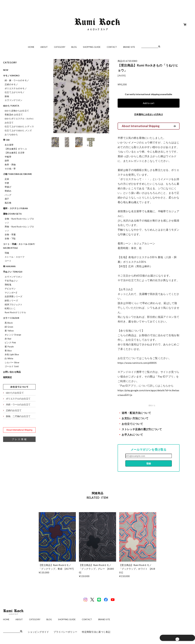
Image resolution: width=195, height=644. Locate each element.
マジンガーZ (11, 293)
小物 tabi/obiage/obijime (18, 174)
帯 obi (6, 140)
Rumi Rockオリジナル (15, 312)
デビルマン (10, 289)
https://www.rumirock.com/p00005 (139, 363)
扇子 (7, 199)
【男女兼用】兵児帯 (15, 153)
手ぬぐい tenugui (13, 272)
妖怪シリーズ (11, 301)
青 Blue (8, 351)
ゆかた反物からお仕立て (17, 111)
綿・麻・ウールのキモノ (17, 80)
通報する (152, 405)
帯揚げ (8, 187)
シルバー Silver (12, 363)
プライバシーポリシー (65, 632)
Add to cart (149, 103)
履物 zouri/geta (12, 214)
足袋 (7, 179)
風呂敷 (8, 203)
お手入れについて (132, 435)
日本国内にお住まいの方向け (149, 114)
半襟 (7, 183)
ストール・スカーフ (15, 257)
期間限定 (8, 377)
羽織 (7, 253)
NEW (6, 70)
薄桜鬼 (8, 285)
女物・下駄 (10, 239)
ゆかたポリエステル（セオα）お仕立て (20, 121)
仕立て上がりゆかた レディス (19, 126)
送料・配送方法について (136, 413)
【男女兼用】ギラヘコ (16, 149)
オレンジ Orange (13, 335)
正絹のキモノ (11, 84)
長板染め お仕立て (14, 115)
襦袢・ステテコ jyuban (15, 208)
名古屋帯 (9, 145)
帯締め (8, 191)
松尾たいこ (10, 308)
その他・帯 (10, 169)
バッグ (8, 195)
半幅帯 (8, 157)
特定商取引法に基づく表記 (96, 632)
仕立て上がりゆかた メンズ (18, 130)
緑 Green (9, 327)
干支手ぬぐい (11, 281)
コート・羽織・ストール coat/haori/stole (19, 246)
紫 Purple (9, 347)
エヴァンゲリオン (13, 100)
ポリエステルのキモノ (16, 88)
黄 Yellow (9, 331)
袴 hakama (9, 266)
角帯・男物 (10, 165)
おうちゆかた (11, 134)
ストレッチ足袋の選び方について (142, 429)
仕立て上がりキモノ (15, 92)
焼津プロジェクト (13, 305)
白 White (9, 358)
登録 (149, 463)
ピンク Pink (10, 343)
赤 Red (8, 339)
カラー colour (11, 318)
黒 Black (9, 323)
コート (8, 261)
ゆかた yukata (11, 106)
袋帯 (7, 161)
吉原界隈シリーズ (13, 296)
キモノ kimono (11, 76)
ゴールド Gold (12, 366)
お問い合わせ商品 (12, 372)
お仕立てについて (132, 424)
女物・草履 (10, 235)
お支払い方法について (135, 418)
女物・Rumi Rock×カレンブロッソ (19, 221)
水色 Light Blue (12, 354)
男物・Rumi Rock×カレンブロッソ (19, 229)
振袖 (7, 96)
